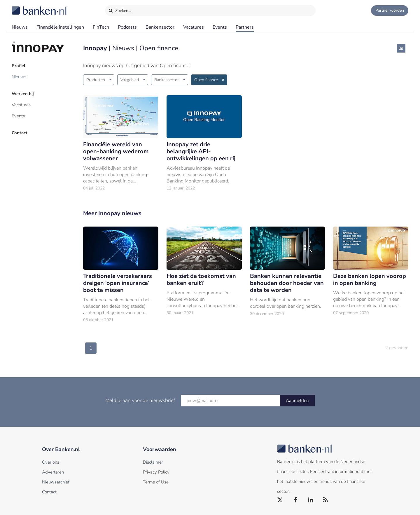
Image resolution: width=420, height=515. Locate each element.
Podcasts (127, 27)
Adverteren (53, 472)
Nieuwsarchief (56, 482)
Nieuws (20, 27)
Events (220, 27)
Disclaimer (153, 462)
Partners (245, 27)
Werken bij (23, 94)
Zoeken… (120, 9)
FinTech (101, 27)
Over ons (51, 462)
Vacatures (194, 27)
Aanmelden (297, 401)
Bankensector (160, 27)
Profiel (19, 66)
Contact (20, 133)
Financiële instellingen (60, 27)
